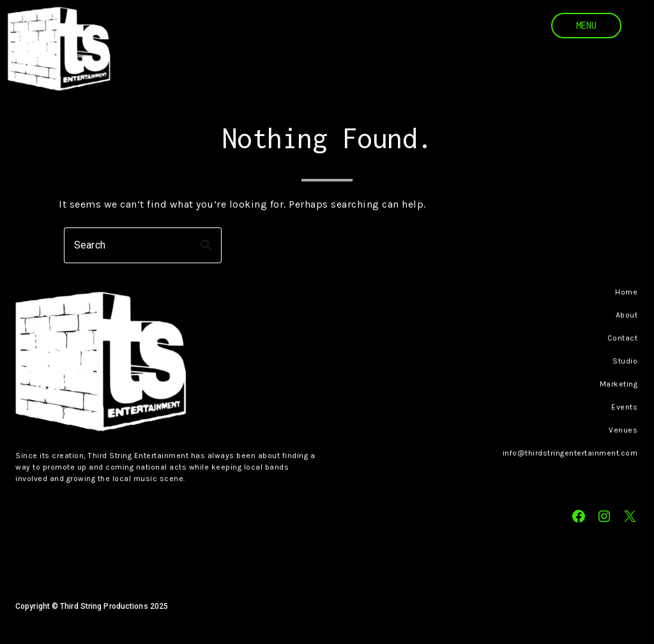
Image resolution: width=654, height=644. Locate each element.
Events (624, 407)
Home (626, 292)
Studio (625, 361)
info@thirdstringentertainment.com (570, 453)
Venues (623, 430)
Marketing (619, 384)
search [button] (206, 245)
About (627, 315)
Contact (623, 338)
